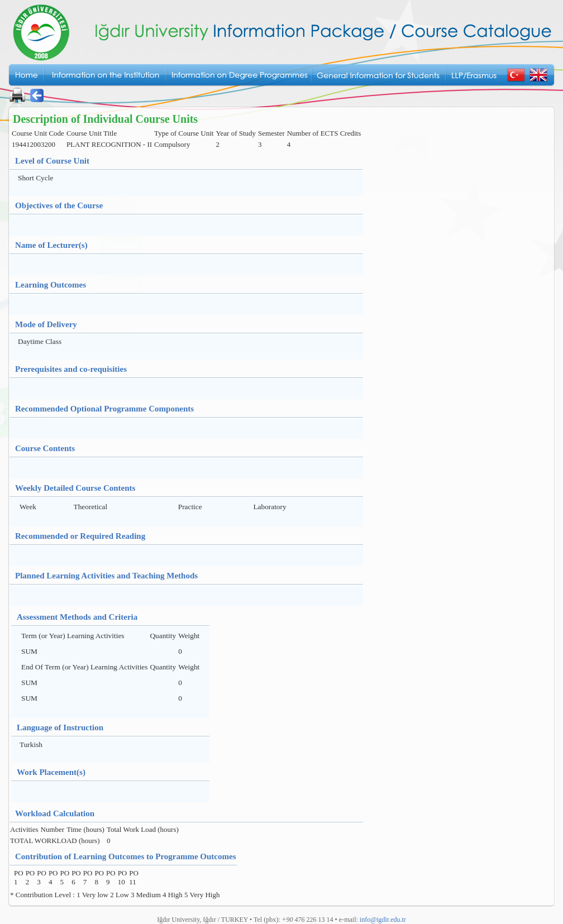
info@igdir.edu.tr (383, 920)
